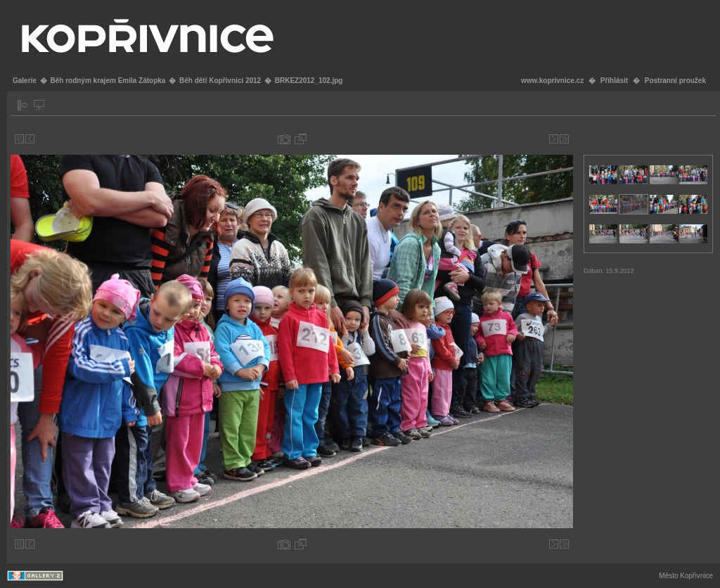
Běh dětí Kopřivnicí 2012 (220, 81)
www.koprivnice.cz (552, 81)
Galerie (25, 81)
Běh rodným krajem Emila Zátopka (108, 81)
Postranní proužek (675, 81)
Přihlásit (614, 81)
